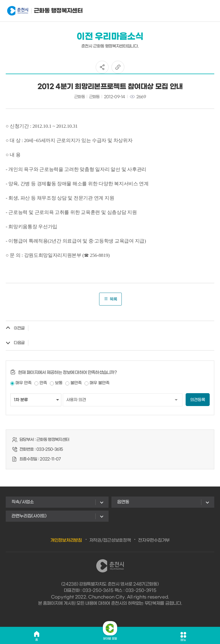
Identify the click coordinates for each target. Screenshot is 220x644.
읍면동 (123, 502)
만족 (43, 383)
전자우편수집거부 (154, 540)
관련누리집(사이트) (29, 516)
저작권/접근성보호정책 (110, 540)
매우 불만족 (100, 383)
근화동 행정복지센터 (35, 11)
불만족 (76, 383)
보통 (59, 383)
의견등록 (198, 400)
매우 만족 (23, 383)
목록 (110, 299)
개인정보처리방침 (66, 540)
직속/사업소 (23, 502)
